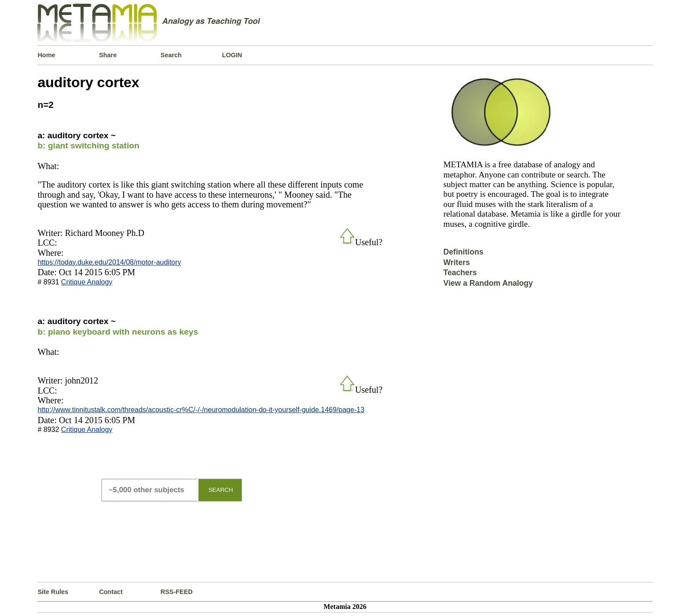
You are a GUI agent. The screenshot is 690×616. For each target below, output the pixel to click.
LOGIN (232, 55)
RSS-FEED (177, 592)
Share (108, 55)
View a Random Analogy (488, 283)
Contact (111, 592)
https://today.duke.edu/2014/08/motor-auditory (109, 262)
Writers (457, 262)
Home (46, 55)
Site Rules (53, 592)
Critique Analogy (87, 282)
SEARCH (221, 490)
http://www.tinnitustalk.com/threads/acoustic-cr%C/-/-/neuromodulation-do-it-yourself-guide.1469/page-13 (201, 410)
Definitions (464, 252)
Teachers (460, 273)
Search (171, 55)
